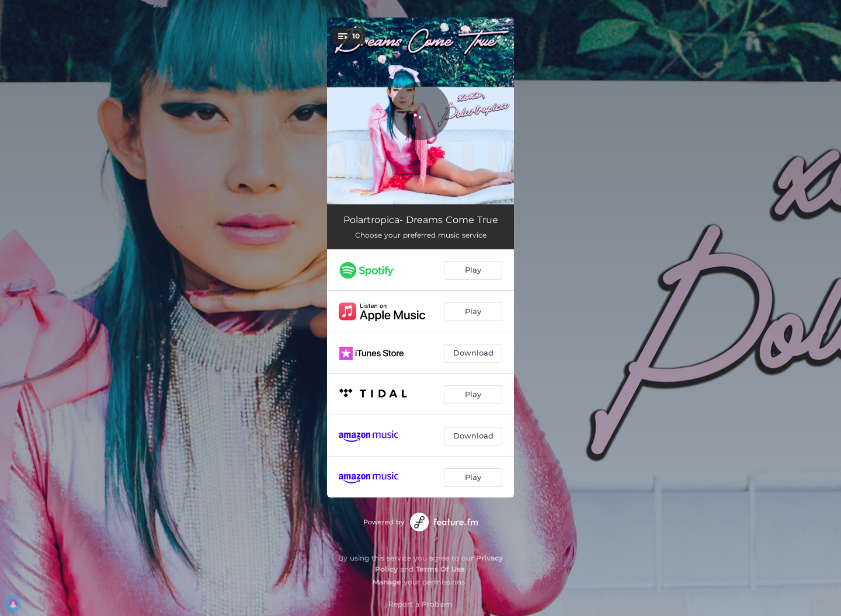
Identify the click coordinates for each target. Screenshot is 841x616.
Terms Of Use (440, 569)
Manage (387, 582)
